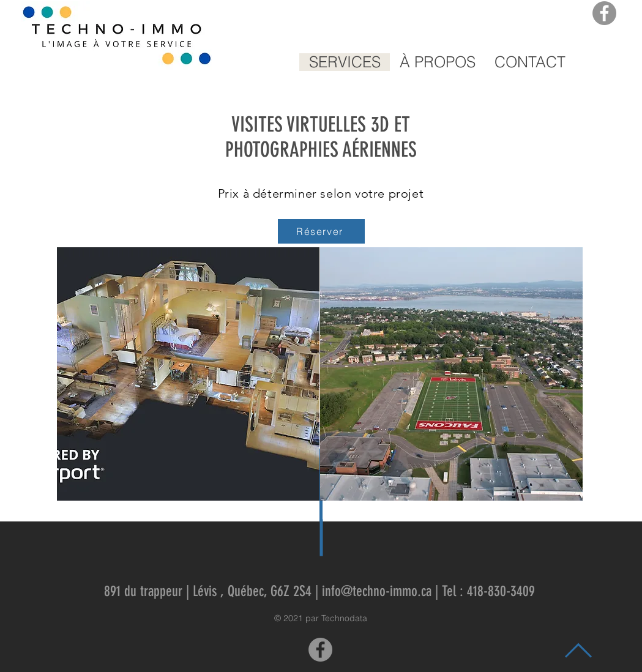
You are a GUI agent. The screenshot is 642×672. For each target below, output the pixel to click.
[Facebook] (604, 13)
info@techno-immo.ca (377, 591)
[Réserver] (321, 231)
